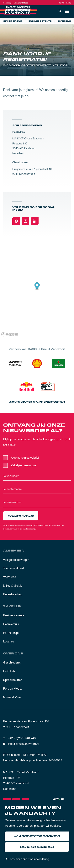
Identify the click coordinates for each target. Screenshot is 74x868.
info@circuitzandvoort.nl (24, 744)
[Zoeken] (59, 11)
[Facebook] (16, 221)
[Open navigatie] (67, 11)
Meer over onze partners (37, 402)
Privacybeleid (56, 525)
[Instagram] (25, 221)
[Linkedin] (35, 221)
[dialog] (37, 834)
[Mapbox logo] (10, 334)
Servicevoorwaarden (11, 529)
